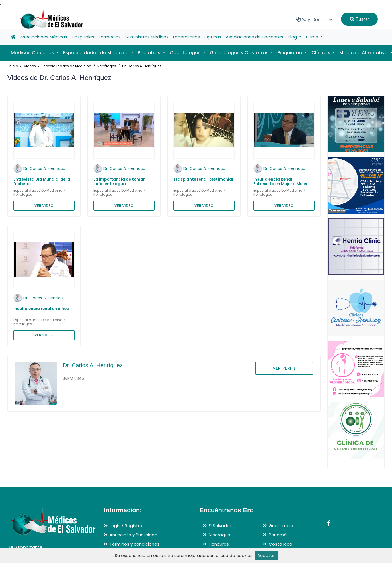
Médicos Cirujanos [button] (33, 53)
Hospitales (83, 37)
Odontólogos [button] (186, 53)
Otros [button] (313, 37)
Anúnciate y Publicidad (134, 535)
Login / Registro (126, 526)
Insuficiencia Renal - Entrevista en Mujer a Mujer (281, 182)
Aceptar (266, 555)
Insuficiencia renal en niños (41, 309)
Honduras (219, 544)
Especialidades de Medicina (67, 66)
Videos (30, 66)
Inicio (13, 66)
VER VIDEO (44, 206)
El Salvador (220, 526)
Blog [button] (293, 37)
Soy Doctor (314, 19)
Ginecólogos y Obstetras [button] (240, 53)
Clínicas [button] (321, 53)
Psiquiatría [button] (291, 53)
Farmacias (110, 37)
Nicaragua (219, 535)
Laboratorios (186, 37)
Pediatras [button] (150, 53)
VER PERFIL (284, 368)
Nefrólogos (107, 66)
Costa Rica (280, 544)
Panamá (278, 535)
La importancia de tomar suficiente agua (119, 182)
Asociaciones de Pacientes (255, 37)
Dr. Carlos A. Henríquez (142, 66)
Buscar (359, 19)
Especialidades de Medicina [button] (97, 53)
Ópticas (213, 37)
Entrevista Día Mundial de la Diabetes (42, 182)
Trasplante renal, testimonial (203, 179)
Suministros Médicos (147, 37)
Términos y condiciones (135, 544)
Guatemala (281, 526)
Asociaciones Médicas (44, 37)
